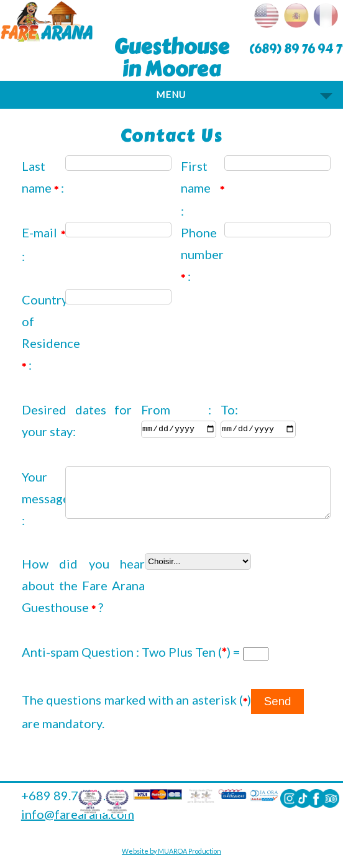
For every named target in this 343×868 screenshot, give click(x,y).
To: (229, 409)
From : (176, 409)
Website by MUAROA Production (171, 855)
